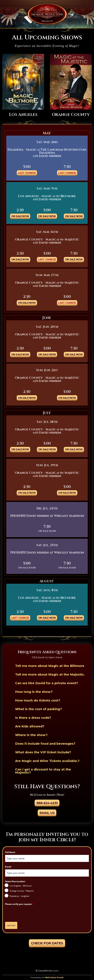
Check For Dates (47, 943)
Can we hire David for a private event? (47, 683)
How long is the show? (34, 692)
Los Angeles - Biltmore (21, 886)
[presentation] (29, 913)
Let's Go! (11, 925)
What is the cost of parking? (39, 709)
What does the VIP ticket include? (43, 752)
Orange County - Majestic (22, 891)
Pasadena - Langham (19, 896)
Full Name (10, 852)
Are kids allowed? (30, 726)
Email (9, 867)
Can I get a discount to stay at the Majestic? (43, 771)
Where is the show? (31, 735)
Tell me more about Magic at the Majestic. (50, 674)
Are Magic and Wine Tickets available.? (47, 761)
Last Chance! (27, 173)
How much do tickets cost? (38, 700)
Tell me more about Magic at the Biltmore (50, 666)
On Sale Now (20, 216)
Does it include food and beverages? (45, 744)
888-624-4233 (47, 803)
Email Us (47, 813)
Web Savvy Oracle (54, 977)
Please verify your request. (19, 904)
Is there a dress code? (33, 718)
